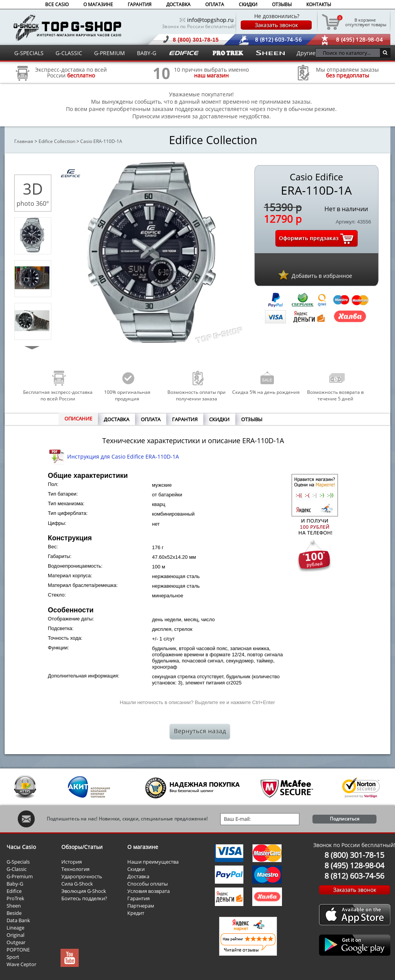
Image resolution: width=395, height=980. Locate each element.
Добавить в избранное (322, 276)
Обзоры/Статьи (82, 847)
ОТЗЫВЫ (282, 4)
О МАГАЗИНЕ (98, 4)
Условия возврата (149, 891)
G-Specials (18, 862)
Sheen (14, 906)
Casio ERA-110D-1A (101, 141)
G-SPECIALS (29, 53)
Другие (306, 53)
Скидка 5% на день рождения (266, 392)
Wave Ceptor (21, 964)
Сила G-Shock (77, 884)
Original (15, 935)
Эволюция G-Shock (84, 891)
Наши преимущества (153, 862)
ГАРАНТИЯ (140, 4)
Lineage (15, 928)
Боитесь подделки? (84, 898)
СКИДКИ (248, 4)
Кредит (136, 913)
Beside (14, 913)
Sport (13, 957)
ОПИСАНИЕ (78, 419)
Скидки (136, 869)
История (72, 862)
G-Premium (20, 876)
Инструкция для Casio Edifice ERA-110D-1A (123, 456)
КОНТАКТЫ (319, 4)
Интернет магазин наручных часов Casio (67, 28)
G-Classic (17, 869)
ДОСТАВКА (178, 4)
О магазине (143, 847)
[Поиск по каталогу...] (350, 53)
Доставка (138, 876)
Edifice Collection (57, 141)
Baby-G (15, 884)
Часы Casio (21, 847)
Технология (75, 869)
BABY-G (147, 53)
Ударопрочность (82, 876)
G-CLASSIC (69, 53)
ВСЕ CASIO (57, 4)
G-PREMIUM (110, 53)
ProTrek (15, 898)
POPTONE (18, 950)
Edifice (14, 891)
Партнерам (141, 906)
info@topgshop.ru (210, 20)
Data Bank (18, 920)
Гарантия (138, 898)
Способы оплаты (148, 884)
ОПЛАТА (215, 4)
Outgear (16, 942)
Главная (24, 141)
